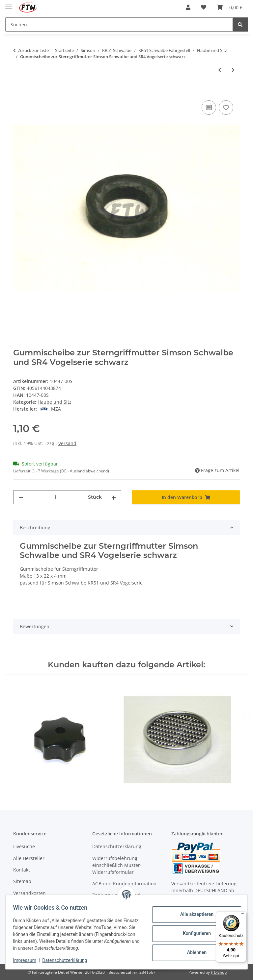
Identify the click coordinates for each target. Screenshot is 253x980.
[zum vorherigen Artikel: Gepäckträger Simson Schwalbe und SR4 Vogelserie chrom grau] (220, 70)
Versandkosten (29, 893)
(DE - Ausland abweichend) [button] (84, 471)
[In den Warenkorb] (18, 91)
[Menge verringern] (21, 497)
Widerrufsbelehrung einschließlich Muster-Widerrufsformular (117, 865)
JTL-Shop (219, 972)
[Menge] (56, 497)
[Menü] (242, 915)
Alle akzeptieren (194, 914)
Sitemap (22, 881)
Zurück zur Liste (33, 50)
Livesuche (24, 846)
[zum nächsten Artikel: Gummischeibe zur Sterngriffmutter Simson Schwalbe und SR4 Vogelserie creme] (233, 70)
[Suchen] (240, 24)
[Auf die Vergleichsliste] (209, 108)
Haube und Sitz (55, 402)
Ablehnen (194, 952)
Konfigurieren (194, 933)
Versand (67, 443)
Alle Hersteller (29, 858)
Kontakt (22, 870)
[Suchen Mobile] (119, 24)
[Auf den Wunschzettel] (226, 108)
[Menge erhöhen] (114, 497)
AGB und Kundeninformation (124, 884)
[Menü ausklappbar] (9, 4)
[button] (188, 7)
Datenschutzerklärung (68, 960)
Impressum (28, 960)
